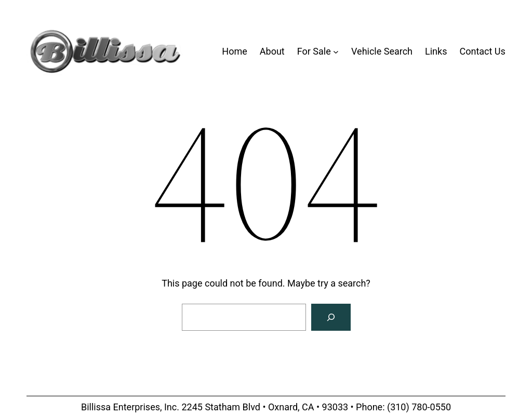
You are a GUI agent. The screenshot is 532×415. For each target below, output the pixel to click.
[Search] (331, 317)
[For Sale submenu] (336, 52)
